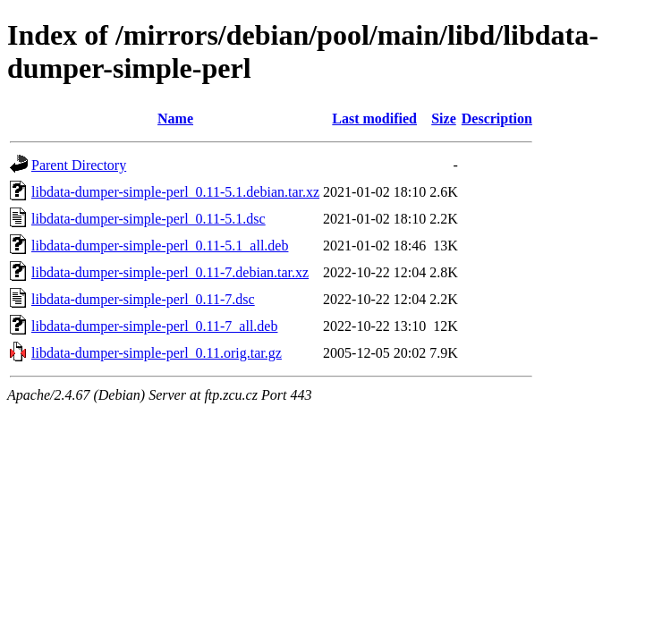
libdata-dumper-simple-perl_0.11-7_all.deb (154, 326)
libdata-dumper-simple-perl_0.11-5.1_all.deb (160, 246)
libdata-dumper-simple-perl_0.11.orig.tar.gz (157, 353)
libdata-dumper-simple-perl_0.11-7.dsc (143, 299)
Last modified (374, 119)
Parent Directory (79, 165)
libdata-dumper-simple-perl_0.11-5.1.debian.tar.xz (175, 192)
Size (444, 119)
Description (497, 119)
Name (175, 119)
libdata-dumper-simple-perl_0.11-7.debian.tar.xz (170, 272)
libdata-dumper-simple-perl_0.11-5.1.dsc (149, 219)
